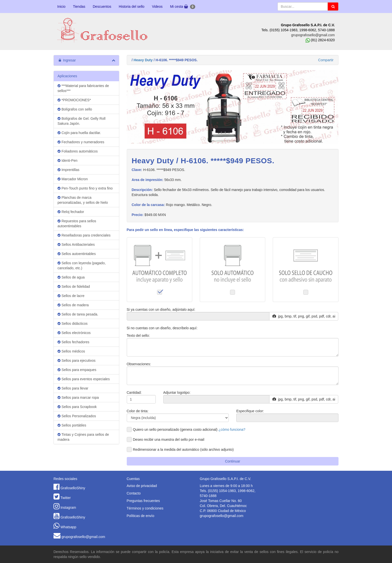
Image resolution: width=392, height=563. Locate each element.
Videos (157, 6)
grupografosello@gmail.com (313, 35)
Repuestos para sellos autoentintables (77, 223)
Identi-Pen (67, 160)
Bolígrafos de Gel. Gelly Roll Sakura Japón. (81, 121)
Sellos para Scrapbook (77, 407)
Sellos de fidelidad (74, 286)
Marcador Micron (73, 179)
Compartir (326, 60)
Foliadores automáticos (78, 151)
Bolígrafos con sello (75, 109)
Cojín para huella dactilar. (79, 133)
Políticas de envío (141, 516)
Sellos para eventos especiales (84, 379)
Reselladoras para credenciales (84, 235)
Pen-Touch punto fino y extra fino (85, 188)
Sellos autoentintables (77, 254)
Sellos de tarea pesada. (78, 314)
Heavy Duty (143, 60)
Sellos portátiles (72, 425)
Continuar (233, 461)
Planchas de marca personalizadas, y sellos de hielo (83, 200)
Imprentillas (68, 170)
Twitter (66, 498)
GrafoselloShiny (73, 488)
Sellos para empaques (77, 370)
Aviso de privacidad (142, 486)
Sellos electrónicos (74, 333)
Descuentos (102, 6)
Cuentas (133, 479)
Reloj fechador (71, 212)
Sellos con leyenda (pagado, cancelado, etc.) (82, 265)
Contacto (134, 493)
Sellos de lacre (71, 296)
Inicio (61, 6)
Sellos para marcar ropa (78, 397)
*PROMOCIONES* (74, 100)
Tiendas (79, 6)
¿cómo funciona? (232, 429)
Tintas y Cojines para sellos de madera (83, 437)
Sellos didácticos (72, 323)
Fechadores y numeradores (81, 142)
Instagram (68, 507)
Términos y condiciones (145, 508)
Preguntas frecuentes (143, 501)
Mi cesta (182, 7)
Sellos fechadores (73, 342)
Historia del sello (132, 6)
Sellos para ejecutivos (76, 360)
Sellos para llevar (73, 388)
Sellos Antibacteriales (76, 244)
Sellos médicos (71, 351)
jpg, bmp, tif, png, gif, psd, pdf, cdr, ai (304, 316)
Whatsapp (68, 527)
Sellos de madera (73, 305)
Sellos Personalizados (77, 416)
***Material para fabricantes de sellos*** (83, 88)
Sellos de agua (71, 277)
